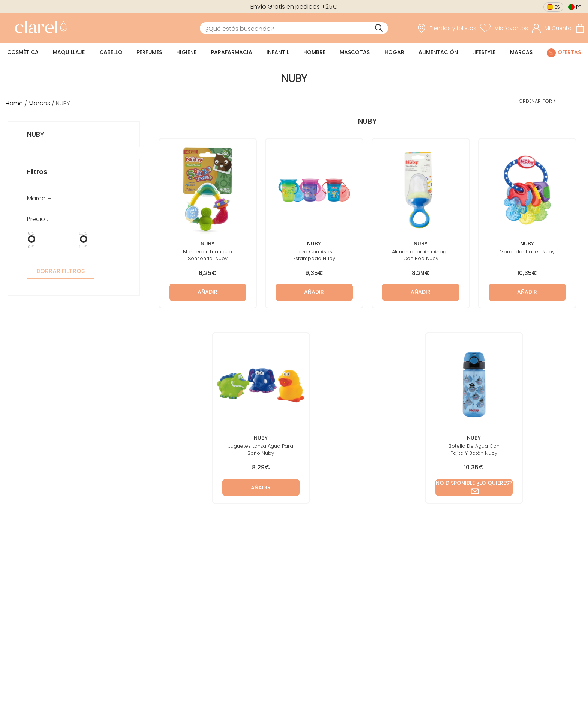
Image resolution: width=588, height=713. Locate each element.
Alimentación (438, 52)
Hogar (394, 52)
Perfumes (149, 52)
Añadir (208, 292)
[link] (39, 28)
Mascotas (355, 52)
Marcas (521, 52)
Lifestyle (484, 52)
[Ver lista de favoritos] (504, 28)
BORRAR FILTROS (61, 271)
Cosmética (23, 52)
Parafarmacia (232, 52)
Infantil (278, 52)
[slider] (31, 239)
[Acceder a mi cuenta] (552, 28)
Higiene (186, 52)
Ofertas (569, 52)
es (557, 7)
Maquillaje (69, 52)
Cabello (111, 52)
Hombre (314, 52)
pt (579, 7)
